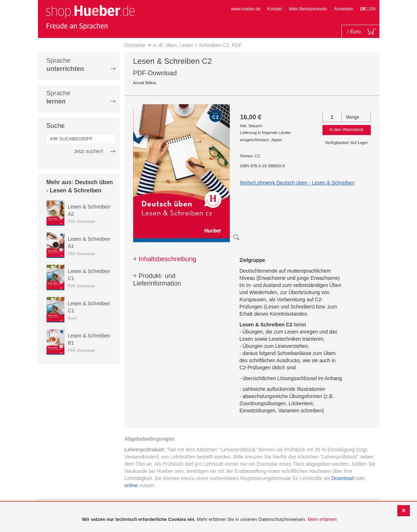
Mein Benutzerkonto (308, 9)
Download (343, 478)
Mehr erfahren (322, 519)
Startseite (135, 45)
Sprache (65, 65)
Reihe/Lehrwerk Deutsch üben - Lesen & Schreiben (297, 183)
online (131, 485)
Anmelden (344, 9)
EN (373, 9)
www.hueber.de (246, 9)
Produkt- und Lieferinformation (157, 280)
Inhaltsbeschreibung (165, 259)
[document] (209, 520)
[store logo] (90, 17)
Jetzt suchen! (89, 151)
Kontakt (275, 9)
